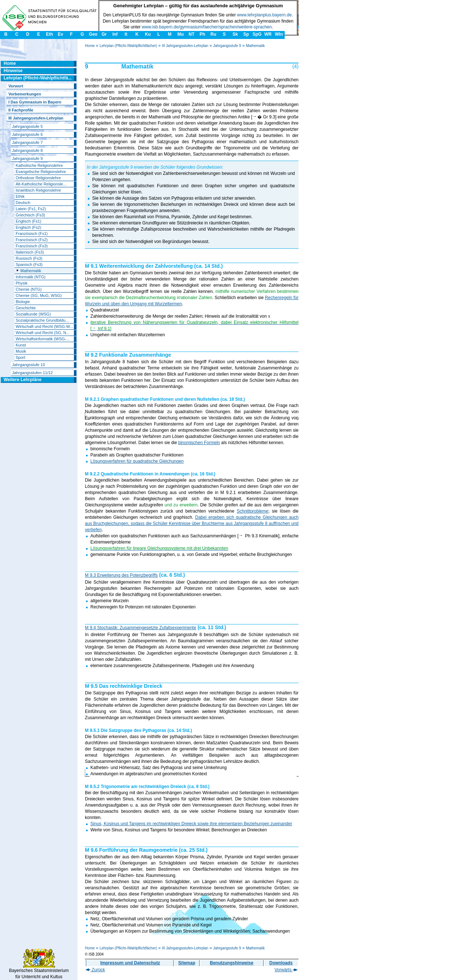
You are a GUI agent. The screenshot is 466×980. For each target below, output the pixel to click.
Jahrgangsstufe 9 (227, 46)
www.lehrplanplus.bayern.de (264, 15)
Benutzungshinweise (232, 963)
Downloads (281, 963)
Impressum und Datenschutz (130, 963)
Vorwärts (286, 970)
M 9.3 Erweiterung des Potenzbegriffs (121, 575)
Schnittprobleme (252, 511)
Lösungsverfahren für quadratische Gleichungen (137, 461)
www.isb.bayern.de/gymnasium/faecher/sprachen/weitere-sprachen (207, 27)
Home (90, 46)
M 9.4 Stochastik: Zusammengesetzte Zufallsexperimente (140, 628)
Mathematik (255, 46)
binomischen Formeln (199, 443)
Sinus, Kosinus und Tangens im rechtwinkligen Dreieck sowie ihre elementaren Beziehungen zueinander (191, 824)
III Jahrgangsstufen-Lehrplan (185, 46)
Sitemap (187, 963)
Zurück (95, 970)
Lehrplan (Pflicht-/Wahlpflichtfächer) (128, 46)
